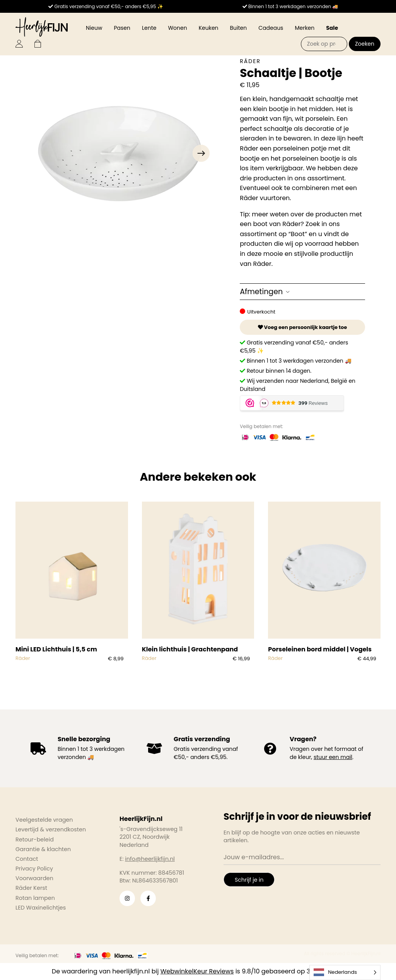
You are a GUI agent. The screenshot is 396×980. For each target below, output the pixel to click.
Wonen (177, 28)
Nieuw (94, 28)
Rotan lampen (35, 898)
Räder (250, 61)
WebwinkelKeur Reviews (197, 971)
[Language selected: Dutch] (345, 972)
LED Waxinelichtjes (41, 908)
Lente (149, 28)
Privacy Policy (34, 869)
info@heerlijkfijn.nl (150, 859)
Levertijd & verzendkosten (51, 829)
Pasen (122, 28)
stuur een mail (333, 757)
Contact (27, 859)
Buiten (239, 28)
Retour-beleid (35, 840)
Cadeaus (271, 28)
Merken (305, 28)
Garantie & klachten (43, 849)
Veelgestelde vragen (44, 820)
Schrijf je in (249, 880)
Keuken (209, 28)
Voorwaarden (34, 878)
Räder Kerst (31, 888)
